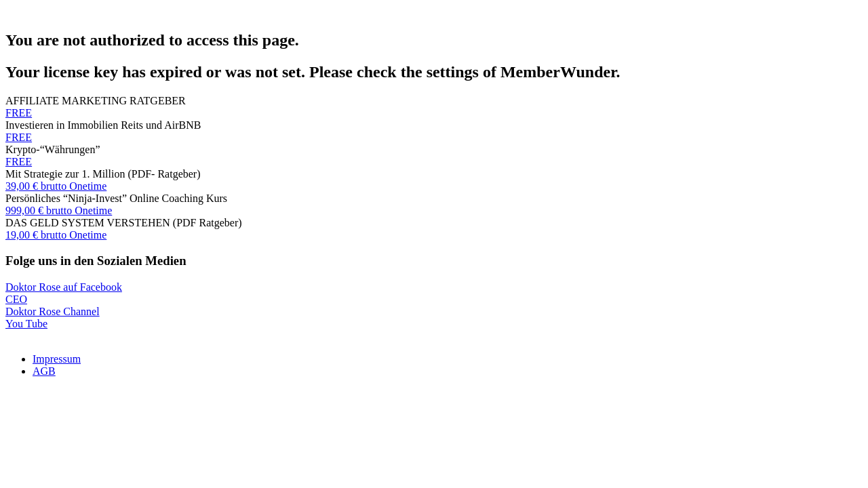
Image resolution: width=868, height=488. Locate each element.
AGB (44, 371)
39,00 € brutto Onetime (56, 186)
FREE (19, 113)
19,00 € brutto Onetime (56, 235)
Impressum (57, 359)
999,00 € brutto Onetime (59, 210)
